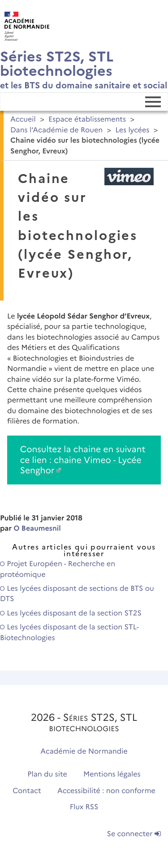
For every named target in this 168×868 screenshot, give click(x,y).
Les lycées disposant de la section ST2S (71, 613)
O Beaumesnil (37, 529)
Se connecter (134, 834)
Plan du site (47, 774)
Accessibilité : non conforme (106, 791)
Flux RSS (84, 807)
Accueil (23, 120)
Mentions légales (112, 774)
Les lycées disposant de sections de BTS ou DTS (77, 594)
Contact (27, 791)
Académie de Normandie (84, 752)
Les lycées (132, 130)
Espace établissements (87, 120)
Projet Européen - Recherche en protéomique (58, 569)
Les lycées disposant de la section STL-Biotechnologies (69, 632)
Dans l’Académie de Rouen (56, 130)
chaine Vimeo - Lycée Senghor (81, 465)
